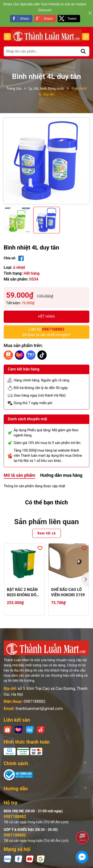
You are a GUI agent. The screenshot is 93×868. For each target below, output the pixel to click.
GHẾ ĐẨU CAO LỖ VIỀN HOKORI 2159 (68, 592)
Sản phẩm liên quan (46, 522)
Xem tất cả (46, 533)
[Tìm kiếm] (83, 51)
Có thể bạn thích (47, 502)
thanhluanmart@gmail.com (39, 709)
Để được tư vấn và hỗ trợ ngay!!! (46, 332)
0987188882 (34, 701)
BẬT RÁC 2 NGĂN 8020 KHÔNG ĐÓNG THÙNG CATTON (24, 593)
